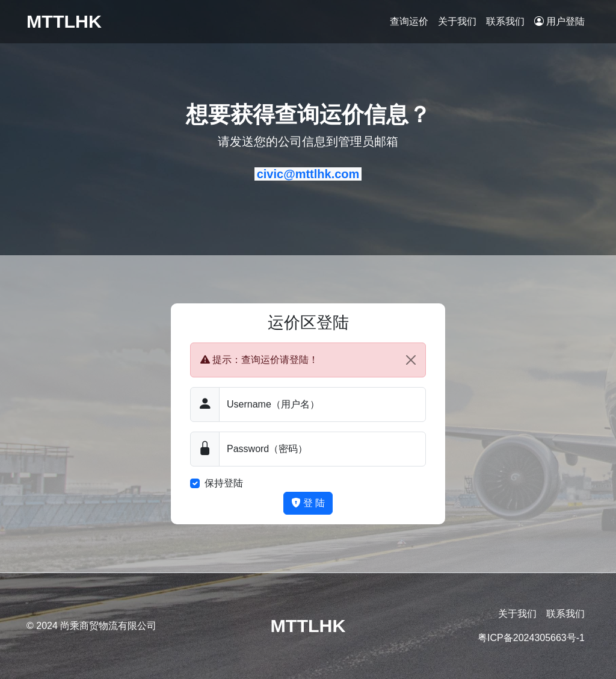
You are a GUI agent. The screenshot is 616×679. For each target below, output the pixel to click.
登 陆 (308, 503)
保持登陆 (224, 483)
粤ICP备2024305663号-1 (531, 638)
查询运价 (409, 21)
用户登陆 (559, 21)
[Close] (411, 360)
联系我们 (505, 21)
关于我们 (457, 21)
